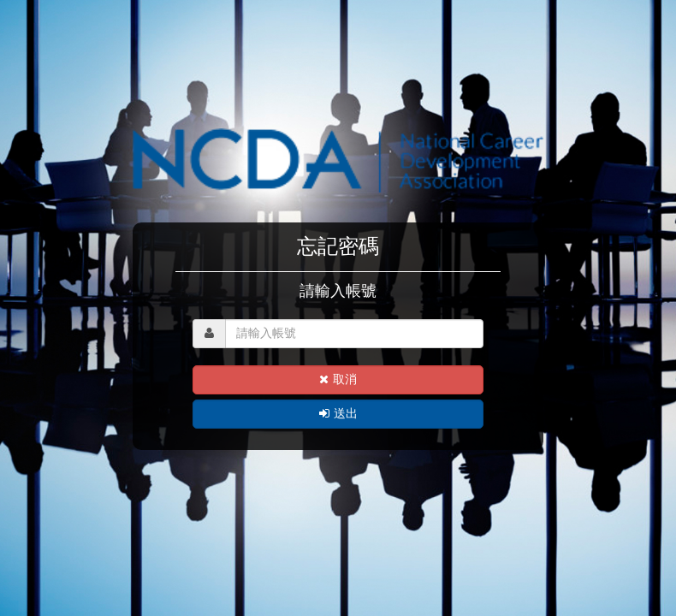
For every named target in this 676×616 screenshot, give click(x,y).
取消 (338, 379)
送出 (338, 414)
